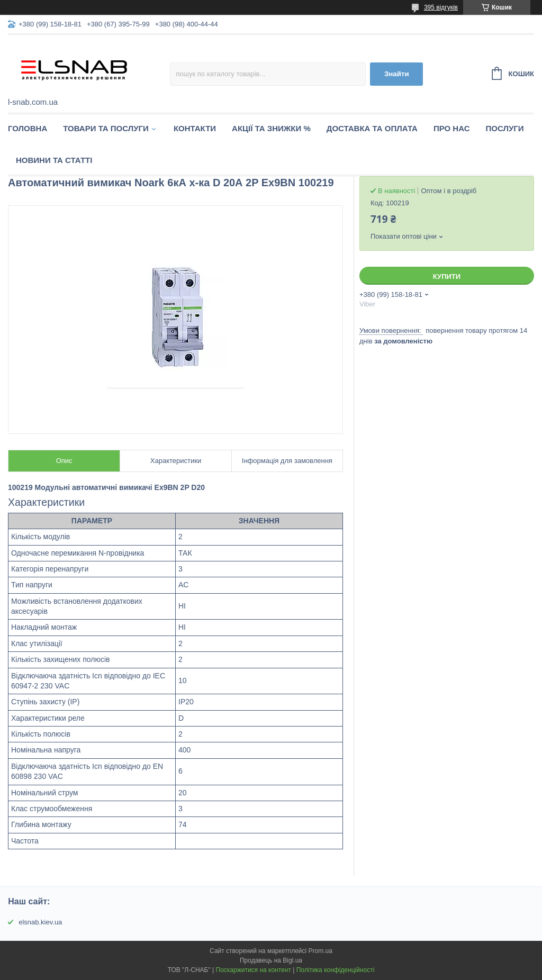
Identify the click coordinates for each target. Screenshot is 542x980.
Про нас (452, 128)
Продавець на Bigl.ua (271, 960)
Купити (447, 276)
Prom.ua (320, 951)
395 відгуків (441, 7)
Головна (28, 128)
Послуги (505, 128)
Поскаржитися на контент (254, 970)
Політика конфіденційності (336, 970)
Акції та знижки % (271, 128)
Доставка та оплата (372, 128)
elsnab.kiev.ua (40, 922)
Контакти (195, 128)
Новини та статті (54, 160)
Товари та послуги (106, 128)
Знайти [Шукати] (397, 74)
